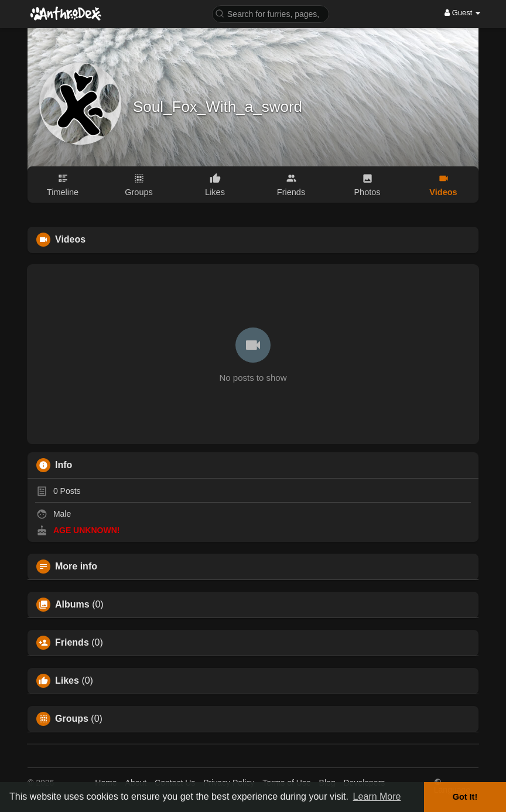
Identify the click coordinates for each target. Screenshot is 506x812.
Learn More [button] (377, 796)
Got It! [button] (465, 797)
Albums (72, 605)
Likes (67, 681)
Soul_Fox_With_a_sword (218, 107)
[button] (271, 13)
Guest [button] (462, 13)
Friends (72, 643)
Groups (72, 719)
